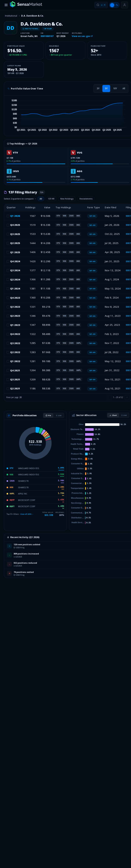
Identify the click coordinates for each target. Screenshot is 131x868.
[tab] (98, 89)
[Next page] (127, 397)
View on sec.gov (82, 36)
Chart (113, 415)
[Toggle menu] (6, 5)
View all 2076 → (27, 514)
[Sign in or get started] (125, 5)
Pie (48, 415)
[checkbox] (8, 216)
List (58, 415)
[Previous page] (109, 397)
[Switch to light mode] (114, 5)
